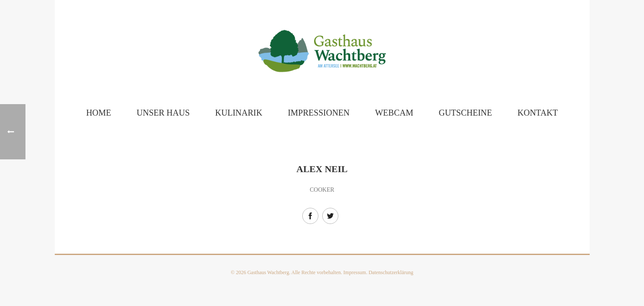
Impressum (355, 272)
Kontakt (538, 113)
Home (99, 113)
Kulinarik (239, 113)
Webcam (394, 113)
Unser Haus (163, 113)
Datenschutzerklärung (391, 272)
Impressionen (319, 113)
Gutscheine (465, 113)
